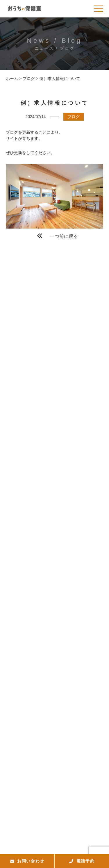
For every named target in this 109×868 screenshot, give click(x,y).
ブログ (74, 117)
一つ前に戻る (58, 236)
